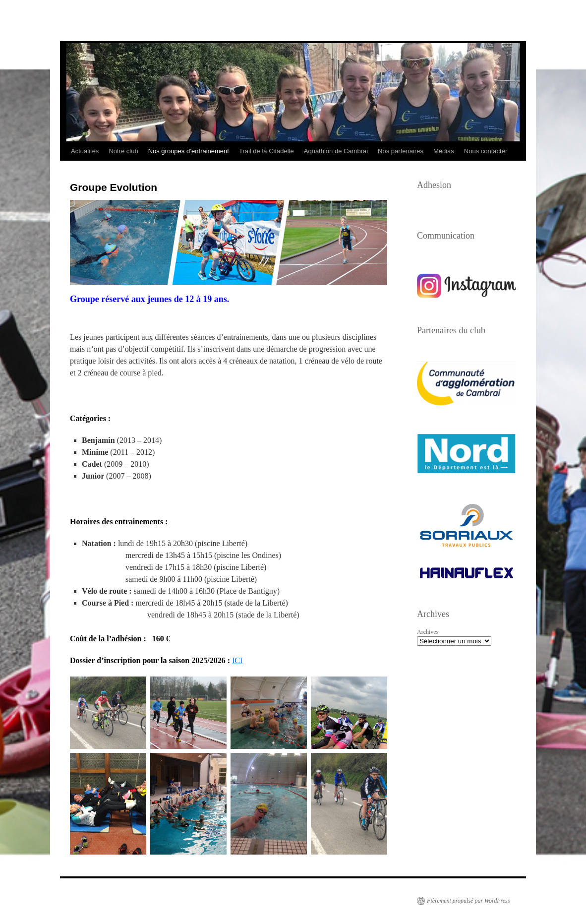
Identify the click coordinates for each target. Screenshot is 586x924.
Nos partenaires (401, 151)
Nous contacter (486, 151)
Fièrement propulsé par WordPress (468, 901)
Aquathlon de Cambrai (336, 151)
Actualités (85, 151)
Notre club (123, 151)
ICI (237, 660)
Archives (428, 632)
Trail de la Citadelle (266, 151)
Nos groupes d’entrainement (189, 151)
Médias (444, 151)
